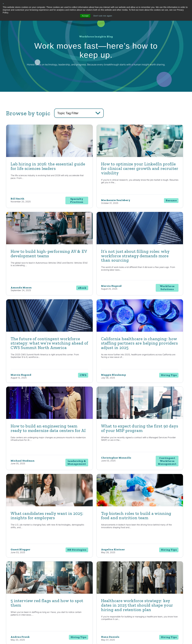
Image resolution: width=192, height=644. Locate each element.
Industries (123, 582)
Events (143, 604)
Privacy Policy (59, 635)
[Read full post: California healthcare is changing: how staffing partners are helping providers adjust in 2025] (157, 256)
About (166, 582)
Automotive (123, 588)
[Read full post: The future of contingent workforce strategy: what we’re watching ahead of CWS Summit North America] (96, 256)
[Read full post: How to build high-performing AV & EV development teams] (157, 169)
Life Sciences (124, 593)
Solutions (102, 582)
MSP (99, 614)
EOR (99, 609)
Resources (146, 582)
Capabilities (80, 582)
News (142, 593)
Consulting (102, 588)
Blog (142, 588)
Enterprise (102, 598)
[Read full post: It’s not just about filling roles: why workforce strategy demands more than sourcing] (35, 256)
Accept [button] (85, 16)
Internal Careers (169, 588)
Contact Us (26, 549)
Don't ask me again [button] (103, 16)
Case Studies (145, 598)
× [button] (3, 4)
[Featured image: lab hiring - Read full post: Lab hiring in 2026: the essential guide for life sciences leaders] (35, 169)
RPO (99, 604)
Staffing (100, 593)
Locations (166, 593)
